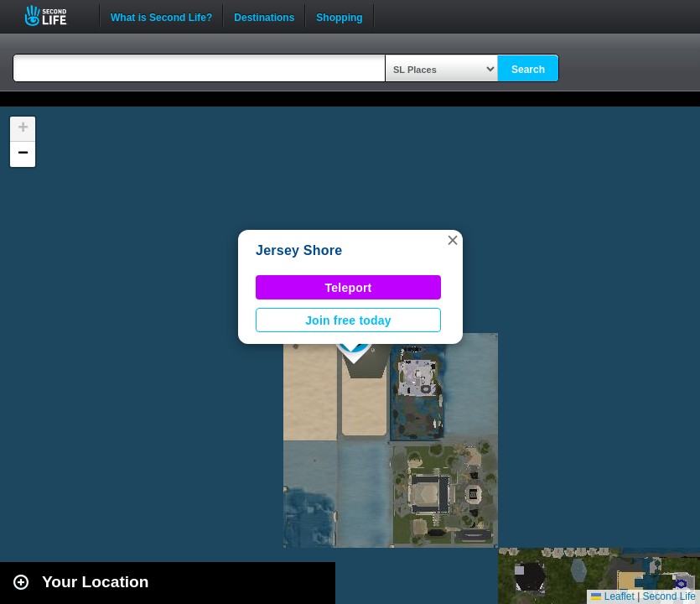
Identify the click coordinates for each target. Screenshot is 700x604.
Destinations (264, 16)
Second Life (55, 16)
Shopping (339, 16)
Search (528, 70)
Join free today (348, 320)
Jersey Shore (299, 250)
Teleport (349, 288)
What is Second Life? (161, 16)
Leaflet (612, 596)
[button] (453, 240)
